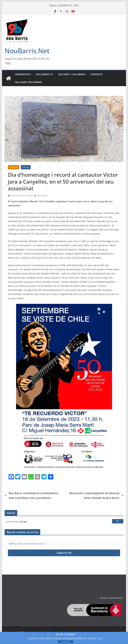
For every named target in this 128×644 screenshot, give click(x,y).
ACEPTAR (66, 642)
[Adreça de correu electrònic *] (64, 544)
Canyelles (14, 167)
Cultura (26, 167)
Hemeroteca (23, 74)
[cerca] (59, 522)
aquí (100, 638)
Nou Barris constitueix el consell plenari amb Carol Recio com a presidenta (31, 496)
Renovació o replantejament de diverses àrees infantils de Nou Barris (96, 496)
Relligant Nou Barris (29, 82)
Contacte (96, 74)
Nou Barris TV (44, 74)
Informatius (42, 195)
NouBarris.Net (27, 51)
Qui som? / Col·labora (72, 74)
